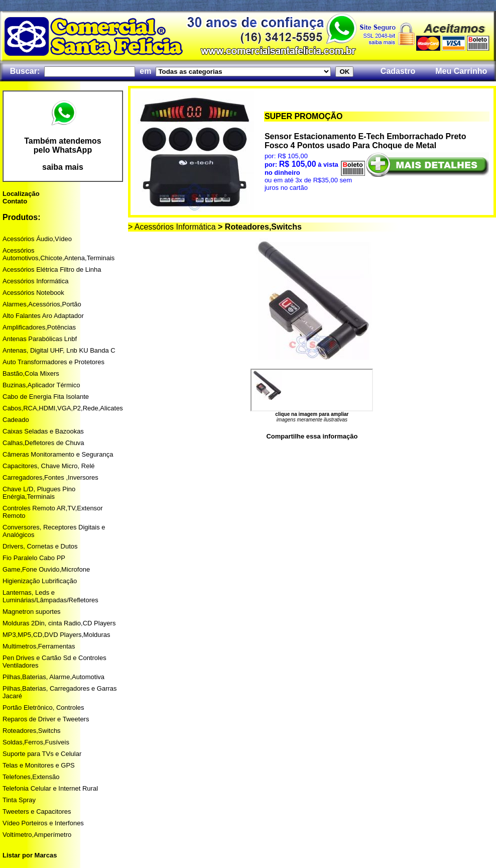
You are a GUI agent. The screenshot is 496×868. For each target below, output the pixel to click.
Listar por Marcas (30, 855)
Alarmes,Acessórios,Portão (42, 304)
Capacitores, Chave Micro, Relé (49, 466)
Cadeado (16, 420)
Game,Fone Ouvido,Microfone (46, 569)
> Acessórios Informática (172, 227)
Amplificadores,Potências (39, 327)
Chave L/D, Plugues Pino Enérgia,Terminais (39, 493)
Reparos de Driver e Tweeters (46, 719)
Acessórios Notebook (33, 293)
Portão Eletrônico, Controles (43, 708)
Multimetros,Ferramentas (39, 646)
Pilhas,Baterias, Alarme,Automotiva (53, 677)
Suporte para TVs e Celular (42, 754)
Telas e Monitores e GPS (39, 765)
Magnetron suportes (32, 612)
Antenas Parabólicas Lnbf (40, 339)
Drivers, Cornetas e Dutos (40, 546)
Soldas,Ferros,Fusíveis (36, 742)
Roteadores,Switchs (32, 731)
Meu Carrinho (461, 71)
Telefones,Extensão (31, 777)
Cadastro (398, 71)
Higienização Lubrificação (40, 581)
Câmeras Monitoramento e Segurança (58, 454)
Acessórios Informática (36, 281)
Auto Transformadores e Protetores (53, 362)
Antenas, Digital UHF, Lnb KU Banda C (59, 350)
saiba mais (63, 167)
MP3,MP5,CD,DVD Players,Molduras (56, 635)
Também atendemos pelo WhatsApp (63, 145)
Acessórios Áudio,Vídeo (37, 239)
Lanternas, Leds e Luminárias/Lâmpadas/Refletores (50, 596)
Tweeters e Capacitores (37, 811)
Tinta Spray (19, 800)
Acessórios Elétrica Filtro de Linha (52, 269)
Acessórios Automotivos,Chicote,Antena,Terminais (58, 254)
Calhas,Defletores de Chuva (43, 443)
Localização (21, 194)
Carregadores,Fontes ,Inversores (50, 477)
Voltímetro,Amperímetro (37, 835)
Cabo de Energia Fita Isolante (46, 397)
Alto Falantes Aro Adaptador (43, 316)
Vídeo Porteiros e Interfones (43, 823)
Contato (15, 201)
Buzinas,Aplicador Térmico (41, 385)
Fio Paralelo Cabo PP (34, 558)
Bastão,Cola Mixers (31, 373)
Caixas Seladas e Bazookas (43, 431)
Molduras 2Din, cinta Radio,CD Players (59, 623)
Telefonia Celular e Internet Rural (50, 788)
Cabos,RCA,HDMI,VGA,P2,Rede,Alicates (63, 408)
